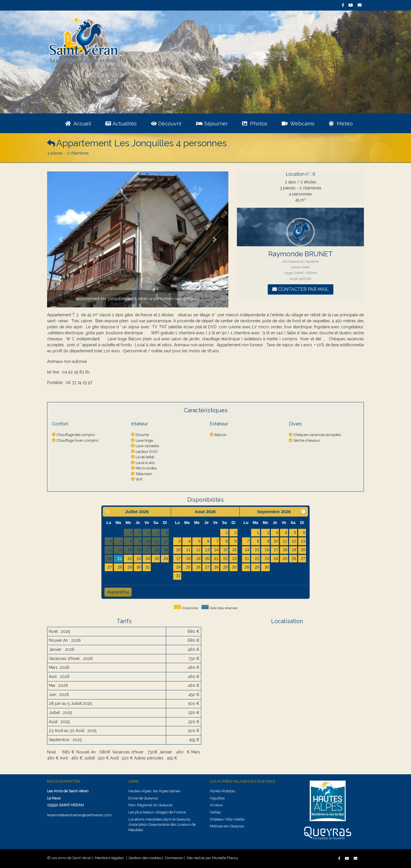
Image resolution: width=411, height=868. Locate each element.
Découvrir (166, 124)
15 (225, 550)
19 (198, 559)
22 (130, 559)
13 (207, 550)
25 (157, 559)
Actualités (121, 124)
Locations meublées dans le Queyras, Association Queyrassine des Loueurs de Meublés (162, 825)
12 (198, 550)
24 (148, 559)
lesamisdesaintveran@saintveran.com (79, 815)
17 (178, 559)
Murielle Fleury (225, 858)
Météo (341, 124)
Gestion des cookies (145, 858)
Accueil (78, 124)
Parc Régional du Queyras (150, 805)
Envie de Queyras (143, 798)
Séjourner (212, 124)
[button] (61, 239)
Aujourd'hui (118, 592)
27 (110, 567)
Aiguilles (217, 798)
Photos (255, 124)
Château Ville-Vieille (227, 819)
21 (120, 559)
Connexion (174, 858)
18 (188, 559)
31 (148, 567)
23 (139, 559)
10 (178, 550)
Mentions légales (109, 858)
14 (216, 550)
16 (234, 550)
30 (139, 567)
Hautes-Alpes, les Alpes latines (154, 791)
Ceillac (215, 812)
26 (166, 559)
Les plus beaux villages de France (157, 812)
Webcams (298, 124)
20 (207, 559)
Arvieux (216, 805)
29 (130, 567)
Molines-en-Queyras (227, 826)
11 (188, 550)
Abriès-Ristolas (222, 791)
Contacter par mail (301, 289)
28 (120, 567)
